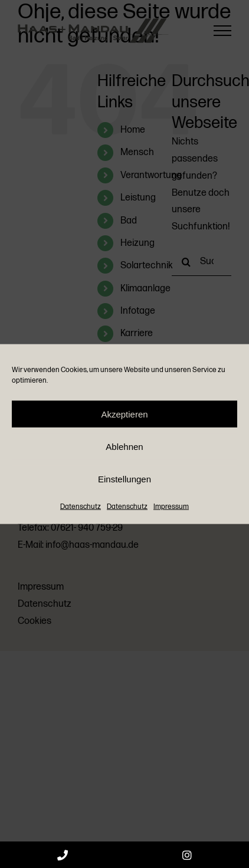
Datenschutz (81, 507)
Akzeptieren (124, 414)
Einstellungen (125, 479)
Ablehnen (124, 446)
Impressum (171, 507)
